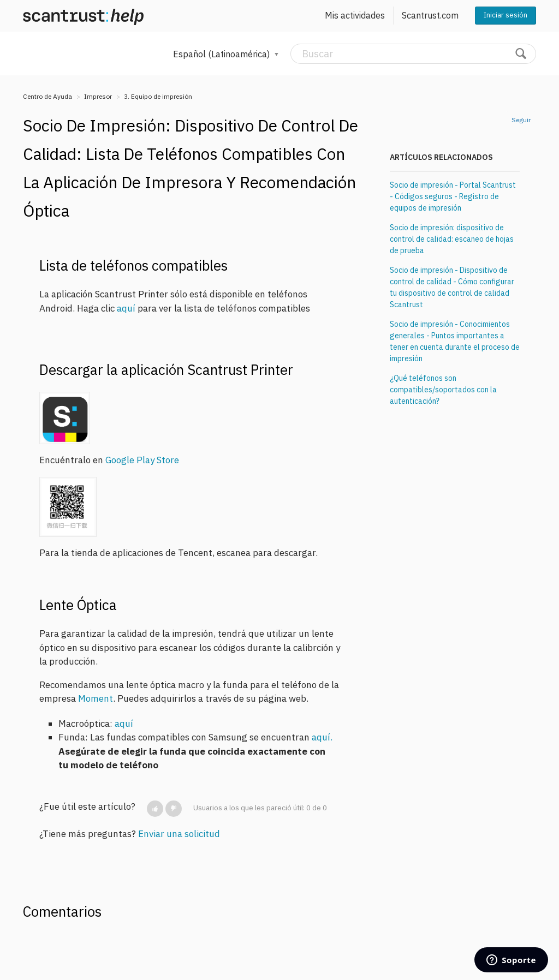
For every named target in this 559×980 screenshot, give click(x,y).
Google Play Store (142, 460)
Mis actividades (355, 15)
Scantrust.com (430, 15)
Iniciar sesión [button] (506, 15)
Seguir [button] (521, 120)
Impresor (98, 96)
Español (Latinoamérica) (222, 54)
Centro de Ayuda (47, 96)
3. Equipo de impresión (158, 96)
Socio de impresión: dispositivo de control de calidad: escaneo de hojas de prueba (452, 239)
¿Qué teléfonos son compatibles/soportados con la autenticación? (443, 390)
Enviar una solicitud (179, 834)
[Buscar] (413, 54)
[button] (155, 809)
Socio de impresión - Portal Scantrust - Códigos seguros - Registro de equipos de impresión (453, 196)
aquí (126, 308)
